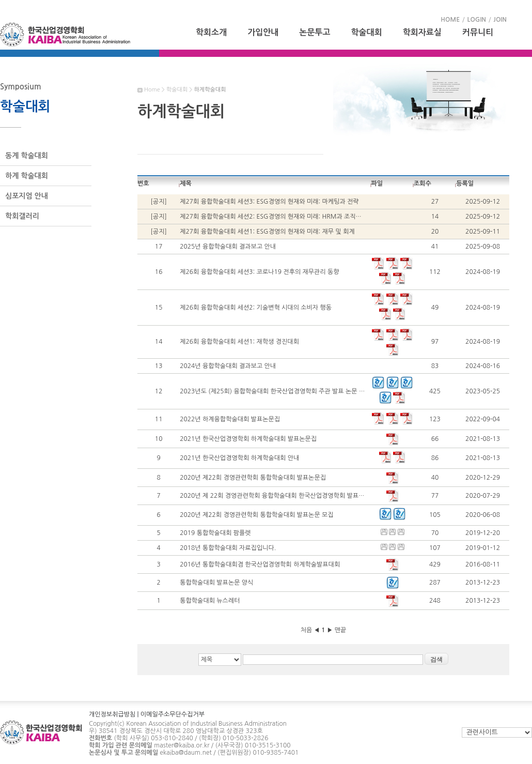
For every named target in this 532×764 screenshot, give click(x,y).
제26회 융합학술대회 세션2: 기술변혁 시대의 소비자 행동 (256, 308)
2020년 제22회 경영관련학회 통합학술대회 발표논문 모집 (256, 515)
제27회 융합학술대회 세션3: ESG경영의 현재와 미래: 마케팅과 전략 (269, 202)
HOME (450, 20)
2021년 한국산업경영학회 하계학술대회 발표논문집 (248, 439)
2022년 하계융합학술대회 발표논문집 (230, 419)
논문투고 (315, 32)
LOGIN (477, 20)
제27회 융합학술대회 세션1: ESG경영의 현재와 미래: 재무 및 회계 (267, 232)
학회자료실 (422, 32)
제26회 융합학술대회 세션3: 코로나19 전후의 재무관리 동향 (259, 272)
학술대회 (367, 32)
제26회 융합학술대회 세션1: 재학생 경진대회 (239, 342)
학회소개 (211, 32)
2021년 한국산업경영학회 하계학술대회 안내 (239, 458)
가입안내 (263, 32)
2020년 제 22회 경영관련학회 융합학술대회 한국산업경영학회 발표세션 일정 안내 (288, 496)
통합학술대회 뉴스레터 (210, 601)
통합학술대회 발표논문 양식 (216, 583)
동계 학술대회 (27, 156)
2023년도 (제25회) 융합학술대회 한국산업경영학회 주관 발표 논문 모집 (275, 391)
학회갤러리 (22, 216)
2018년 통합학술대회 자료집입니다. (228, 548)
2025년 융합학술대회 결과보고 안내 (228, 247)
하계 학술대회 (27, 176)
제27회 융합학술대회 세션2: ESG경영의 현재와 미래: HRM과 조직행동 (273, 217)
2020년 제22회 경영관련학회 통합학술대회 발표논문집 (253, 478)
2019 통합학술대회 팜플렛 (215, 533)
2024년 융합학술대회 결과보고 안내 (228, 366)
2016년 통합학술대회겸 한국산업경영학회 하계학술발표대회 (260, 564)
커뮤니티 (478, 32)
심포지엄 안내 (27, 196)
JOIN (500, 20)
